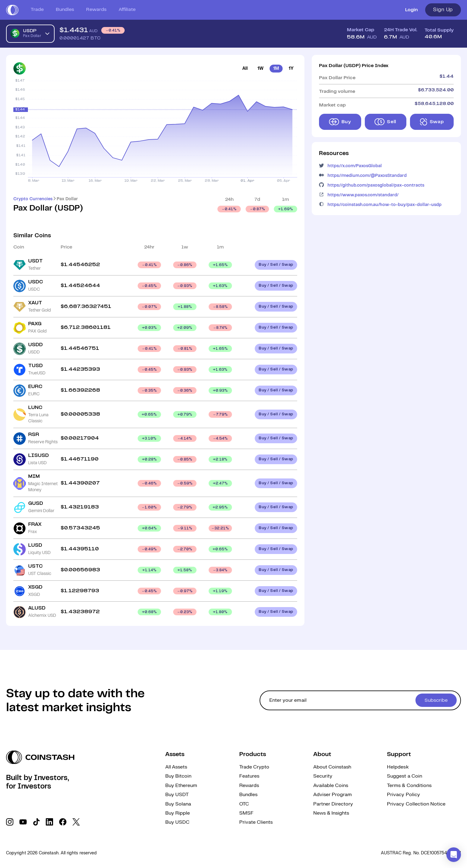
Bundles (65, 10)
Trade (37, 10)
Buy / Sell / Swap (276, 265)
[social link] (10, 822)
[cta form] (360, 700)
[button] (454, 855)
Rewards (96, 10)
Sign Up (443, 10)
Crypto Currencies (33, 199)
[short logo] (12, 10)
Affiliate (127, 10)
